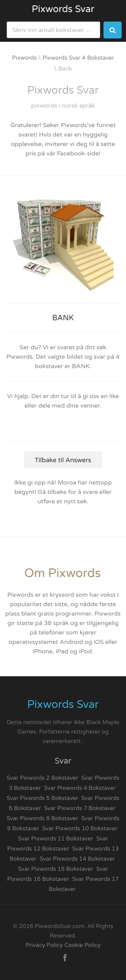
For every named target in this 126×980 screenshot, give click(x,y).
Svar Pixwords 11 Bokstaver (56, 839)
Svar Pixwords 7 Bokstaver (80, 808)
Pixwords (25, 58)
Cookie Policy (82, 945)
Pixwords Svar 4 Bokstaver (78, 58)
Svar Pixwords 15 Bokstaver (56, 869)
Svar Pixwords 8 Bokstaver (43, 818)
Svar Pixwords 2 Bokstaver (43, 778)
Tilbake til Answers (63, 460)
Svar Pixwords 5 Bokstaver (43, 798)
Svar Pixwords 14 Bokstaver (77, 859)
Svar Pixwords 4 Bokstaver (80, 788)
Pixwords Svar (63, 9)
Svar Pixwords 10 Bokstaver (80, 828)
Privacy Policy (44, 945)
